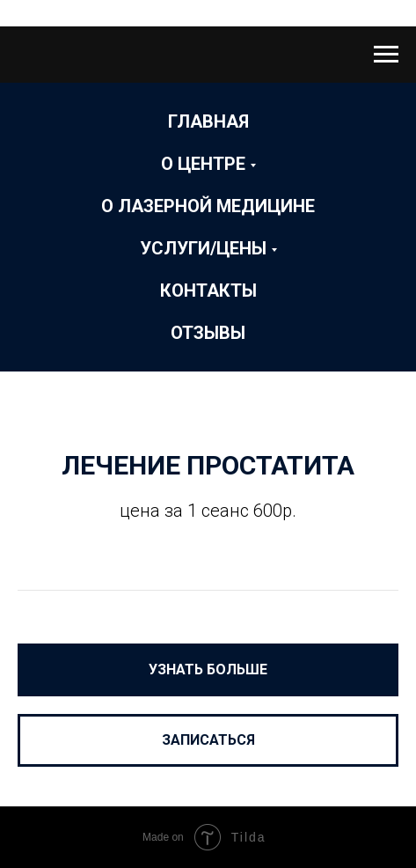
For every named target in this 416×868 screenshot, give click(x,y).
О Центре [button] (203, 164)
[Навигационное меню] (386, 55)
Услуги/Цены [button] (203, 248)
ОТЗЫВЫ (208, 333)
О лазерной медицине (208, 206)
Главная (208, 121)
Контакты (208, 291)
